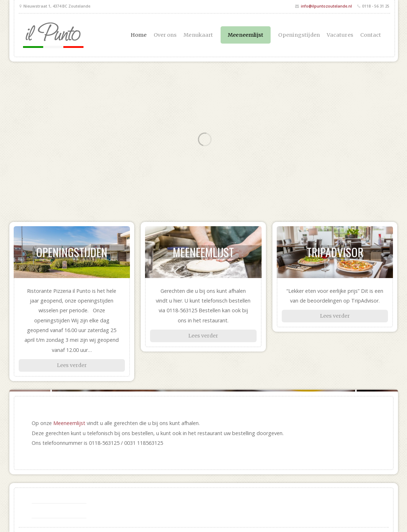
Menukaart (198, 35)
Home (139, 35)
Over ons (165, 35)
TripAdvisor (335, 252)
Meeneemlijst (246, 35)
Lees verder (72, 365)
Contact (371, 35)
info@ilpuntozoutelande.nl (326, 6)
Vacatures (340, 35)
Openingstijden (299, 35)
